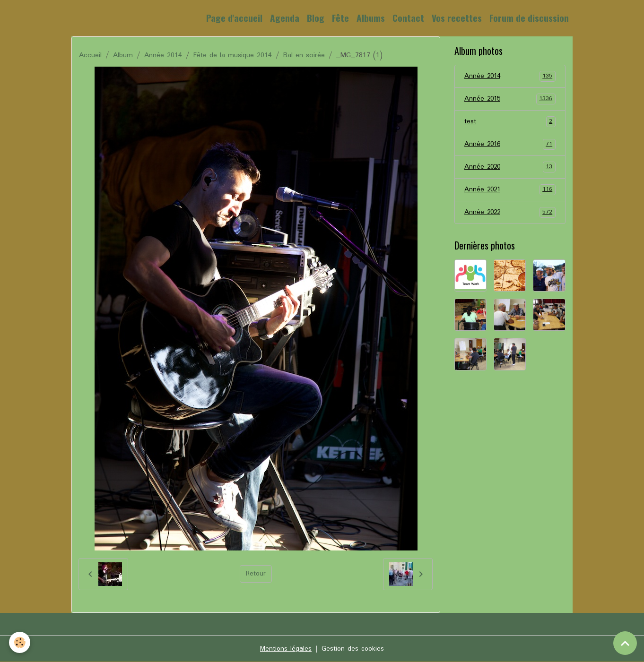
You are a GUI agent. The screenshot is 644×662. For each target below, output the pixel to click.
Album (123, 55)
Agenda (285, 18)
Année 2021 (510, 192)
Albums (371, 18)
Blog (316, 18)
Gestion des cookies (353, 649)
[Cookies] (20, 642)
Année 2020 (510, 169)
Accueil (90, 55)
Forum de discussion (529, 18)
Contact (408, 18)
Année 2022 (510, 215)
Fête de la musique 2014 (233, 55)
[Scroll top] (625, 643)
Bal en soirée (304, 55)
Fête (340, 18)
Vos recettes (457, 18)
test (510, 123)
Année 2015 (510, 100)
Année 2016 (510, 146)
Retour (256, 574)
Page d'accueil (234, 18)
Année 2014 (163, 55)
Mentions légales (285, 649)
